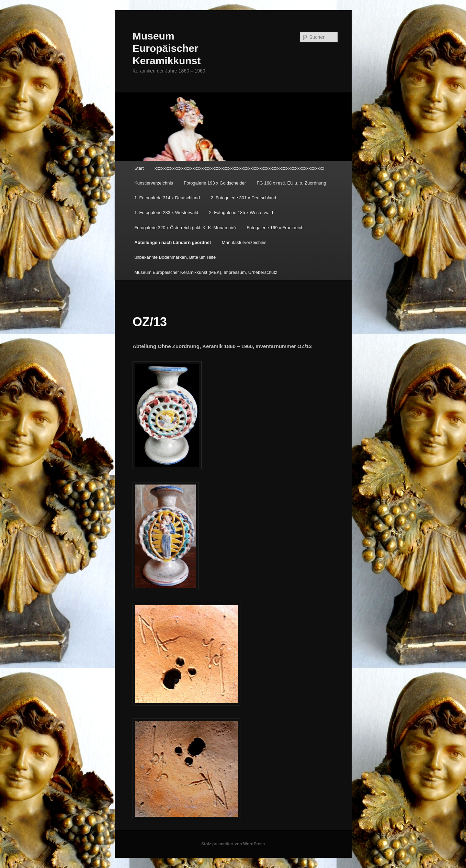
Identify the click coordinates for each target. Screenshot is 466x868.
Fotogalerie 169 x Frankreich (275, 228)
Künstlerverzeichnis (154, 183)
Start (139, 168)
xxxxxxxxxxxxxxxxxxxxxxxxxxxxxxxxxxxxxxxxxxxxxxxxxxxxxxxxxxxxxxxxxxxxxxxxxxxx (239, 168)
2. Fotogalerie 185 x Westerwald (241, 213)
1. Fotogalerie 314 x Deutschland (167, 198)
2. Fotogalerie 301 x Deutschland (243, 198)
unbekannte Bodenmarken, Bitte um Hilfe (175, 257)
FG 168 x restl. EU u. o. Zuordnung (292, 183)
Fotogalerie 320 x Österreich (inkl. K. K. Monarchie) (185, 228)
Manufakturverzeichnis (244, 242)
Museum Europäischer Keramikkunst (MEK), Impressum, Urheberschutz (206, 272)
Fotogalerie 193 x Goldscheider (215, 183)
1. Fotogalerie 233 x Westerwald (166, 213)
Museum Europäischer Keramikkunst (167, 48)
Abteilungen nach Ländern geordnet (173, 242)
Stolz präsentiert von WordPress (233, 844)
